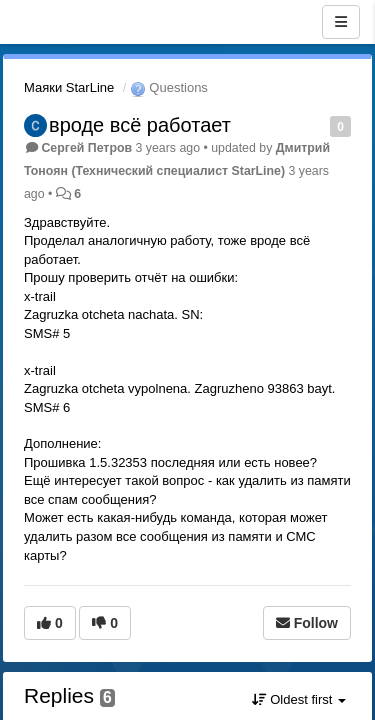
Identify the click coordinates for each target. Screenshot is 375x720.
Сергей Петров (86, 148)
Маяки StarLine (69, 87)
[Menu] (341, 22)
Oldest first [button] (299, 699)
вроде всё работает (140, 125)
